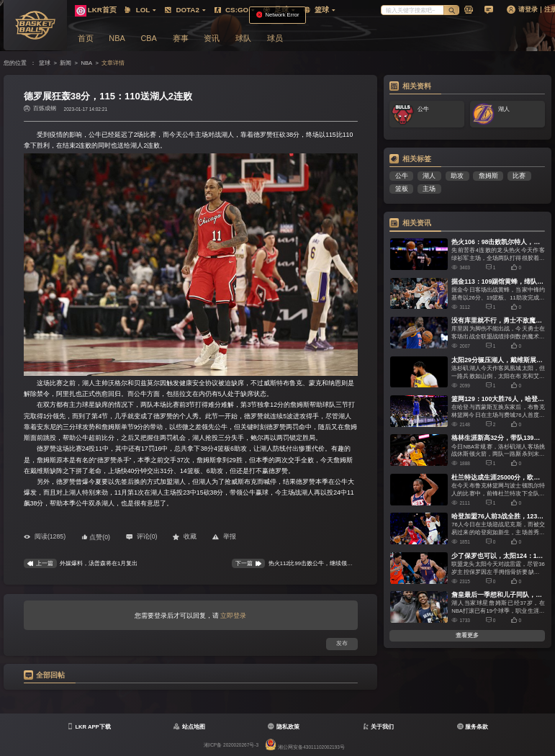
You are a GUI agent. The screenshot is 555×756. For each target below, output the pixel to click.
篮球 (45, 63)
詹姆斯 (488, 176)
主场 (429, 189)
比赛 (519, 176)
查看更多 (467, 635)
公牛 (402, 176)
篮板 (402, 189)
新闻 (66, 63)
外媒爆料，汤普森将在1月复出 (99, 563)
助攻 (457, 176)
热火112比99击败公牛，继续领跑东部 (316, 563)
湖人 (429, 176)
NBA (86, 63)
